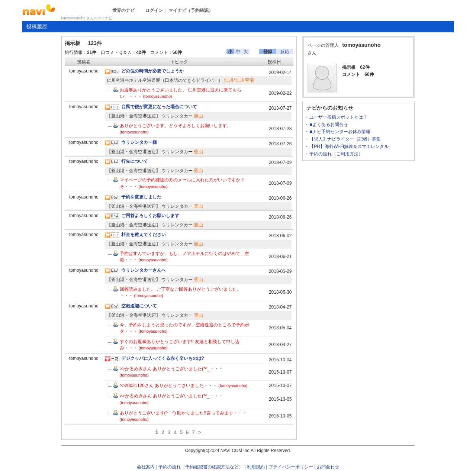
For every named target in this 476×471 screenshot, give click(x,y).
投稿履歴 (37, 26)
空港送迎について (139, 306)
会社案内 (146, 467)
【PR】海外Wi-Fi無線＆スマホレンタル (349, 146)
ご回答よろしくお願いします (150, 216)
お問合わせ (328, 467)
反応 (285, 52)
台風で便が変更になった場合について (159, 107)
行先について (135, 161)
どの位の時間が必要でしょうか (152, 71)
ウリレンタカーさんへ (144, 270)
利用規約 (256, 467)
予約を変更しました (141, 197)
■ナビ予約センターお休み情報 (340, 132)
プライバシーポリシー (291, 467)
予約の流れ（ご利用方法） (336, 154)
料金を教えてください (144, 235)
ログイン (154, 10)
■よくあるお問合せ (329, 125)
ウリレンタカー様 (139, 142)
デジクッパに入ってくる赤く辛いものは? (163, 358)
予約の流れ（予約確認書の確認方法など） (201, 467)
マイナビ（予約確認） (191, 10)
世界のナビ (123, 10)
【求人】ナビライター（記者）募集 (345, 139)
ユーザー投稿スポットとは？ (338, 117)
